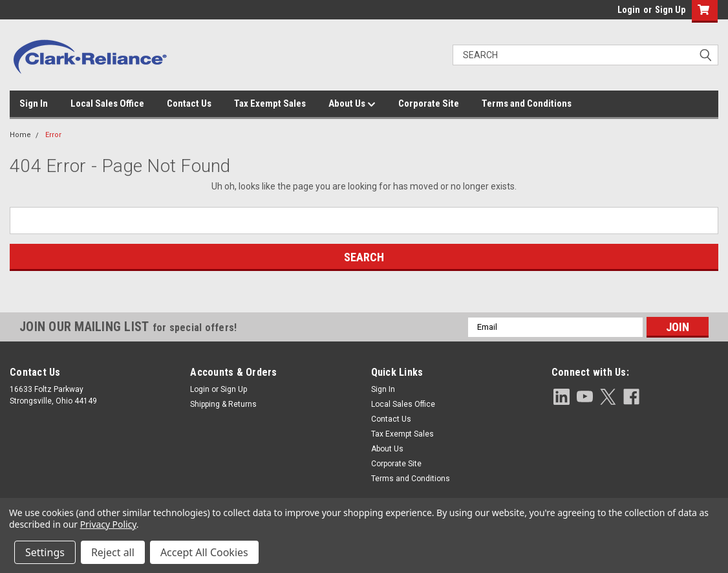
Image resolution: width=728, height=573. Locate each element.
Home (20, 135)
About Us (352, 104)
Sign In (34, 103)
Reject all (113, 552)
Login (629, 10)
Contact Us (189, 103)
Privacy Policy (108, 524)
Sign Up (670, 10)
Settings (45, 552)
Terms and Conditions (527, 103)
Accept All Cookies (204, 552)
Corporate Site (429, 103)
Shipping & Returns (223, 404)
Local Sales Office (107, 103)
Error (53, 135)
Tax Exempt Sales (270, 103)
